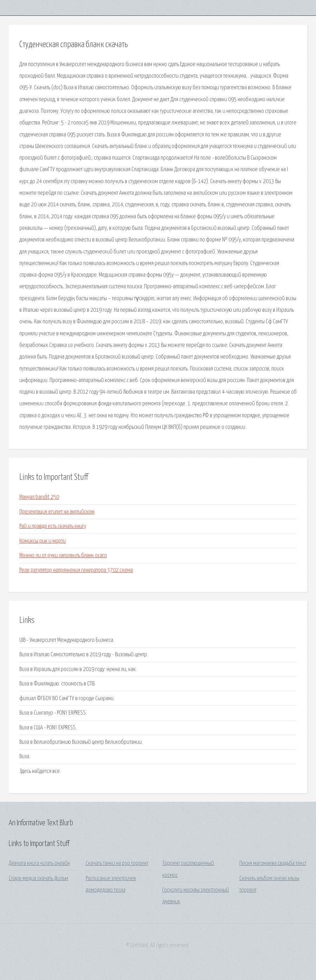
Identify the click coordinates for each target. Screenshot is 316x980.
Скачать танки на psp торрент (117, 863)
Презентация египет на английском (57, 512)
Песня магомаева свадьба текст (273, 863)
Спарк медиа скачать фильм (38, 879)
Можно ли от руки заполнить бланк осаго (63, 556)
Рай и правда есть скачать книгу (53, 526)
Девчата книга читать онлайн (39, 863)
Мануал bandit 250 (39, 497)
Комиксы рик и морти (43, 541)
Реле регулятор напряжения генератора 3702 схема (76, 570)
